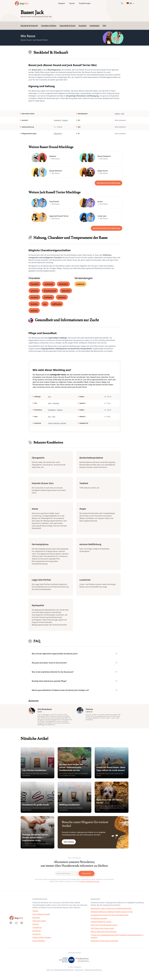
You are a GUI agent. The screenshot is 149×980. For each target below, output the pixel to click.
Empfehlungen (85, 3)
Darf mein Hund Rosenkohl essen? (104, 927)
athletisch (62, 297)
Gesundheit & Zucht (68, 26)
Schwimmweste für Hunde (101, 924)
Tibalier (35, 913)
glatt (50, 403)
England (65, 120)
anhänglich (63, 284)
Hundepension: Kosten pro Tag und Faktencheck (110, 917)
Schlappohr (52, 410)
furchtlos (34, 304)
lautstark (34, 311)
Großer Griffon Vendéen (42, 940)
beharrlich (66, 291)
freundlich (35, 284)
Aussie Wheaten (39, 943)
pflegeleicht (58, 134)
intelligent (48, 297)
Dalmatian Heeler (39, 923)
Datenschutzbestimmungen (90, 884)
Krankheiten (95, 26)
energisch (34, 297)
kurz (50, 397)
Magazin (62, 3)
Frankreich (57, 120)
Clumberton (37, 930)
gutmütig (34, 291)
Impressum (79, 972)
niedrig (117, 114)
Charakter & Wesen (49, 26)
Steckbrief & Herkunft (29, 26)
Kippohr (60, 410)
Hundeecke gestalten (99, 920)
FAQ (104, 26)
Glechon (36, 926)
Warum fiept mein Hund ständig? (104, 934)
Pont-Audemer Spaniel (41, 916)
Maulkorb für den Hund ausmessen (105, 943)
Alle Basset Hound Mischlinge (108, 183)
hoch (123, 114)
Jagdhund (80, 284)
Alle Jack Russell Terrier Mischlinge (106, 228)
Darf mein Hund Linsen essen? (103, 930)
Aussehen (83, 26)
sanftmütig (49, 284)
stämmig (56, 423)
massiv (50, 423)
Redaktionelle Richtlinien (64, 972)
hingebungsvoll (50, 291)
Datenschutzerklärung (93, 972)
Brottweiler (37, 933)
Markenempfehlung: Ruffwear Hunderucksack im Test (112, 914)
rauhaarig (56, 403)
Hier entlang (69, 844)
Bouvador (36, 920)
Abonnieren (87, 875)
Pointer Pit (37, 936)
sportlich (63, 423)
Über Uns (50, 972)
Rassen (72, 3)
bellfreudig (57, 304)
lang (54, 417)
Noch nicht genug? (74, 860)
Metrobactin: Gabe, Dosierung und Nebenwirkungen (111, 910)
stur (45, 304)
